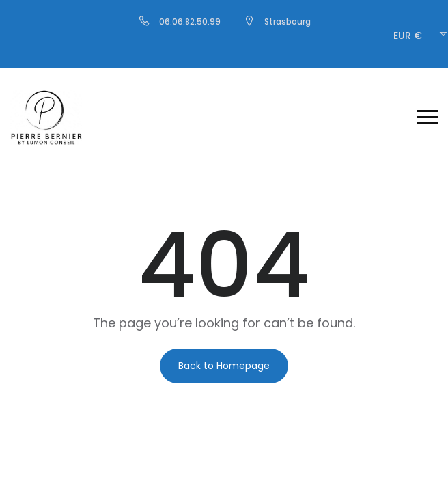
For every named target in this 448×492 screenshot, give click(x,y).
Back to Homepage (224, 366)
